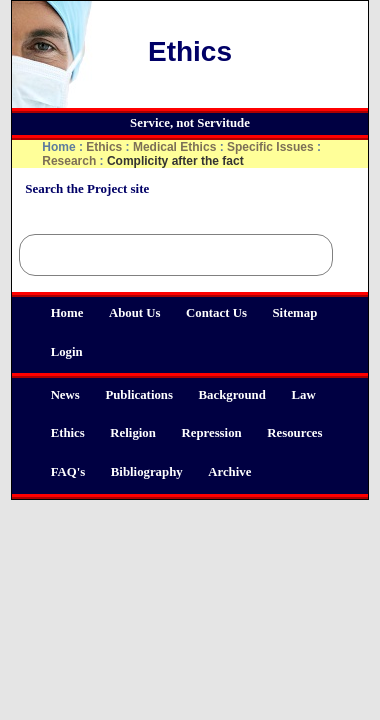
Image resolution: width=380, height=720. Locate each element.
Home (67, 313)
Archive (229, 472)
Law (303, 395)
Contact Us (216, 313)
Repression (211, 433)
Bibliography (147, 472)
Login (67, 352)
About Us (135, 313)
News (65, 395)
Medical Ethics (174, 147)
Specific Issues (270, 147)
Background (232, 395)
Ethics (68, 433)
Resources (294, 433)
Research (69, 161)
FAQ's (68, 472)
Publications (139, 395)
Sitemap (294, 313)
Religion (133, 433)
